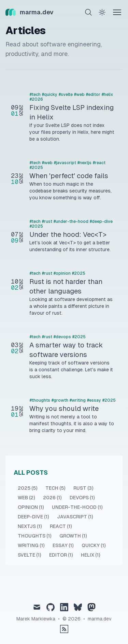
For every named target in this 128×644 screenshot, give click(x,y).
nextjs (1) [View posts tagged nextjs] (30, 526)
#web (79, 95)
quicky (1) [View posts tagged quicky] (94, 545)
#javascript (65, 163)
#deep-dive (101, 221)
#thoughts (40, 400)
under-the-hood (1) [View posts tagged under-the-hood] (77, 507)
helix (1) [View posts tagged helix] (90, 555)
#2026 (36, 99)
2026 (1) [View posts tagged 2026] (52, 498)
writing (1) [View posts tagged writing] (31, 545)
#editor (93, 95)
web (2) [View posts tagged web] (26, 498)
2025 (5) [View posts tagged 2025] (27, 488)
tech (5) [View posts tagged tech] (55, 488)
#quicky (50, 95)
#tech (35, 95)
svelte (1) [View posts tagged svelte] (29, 555)
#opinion (62, 273)
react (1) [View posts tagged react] (61, 526)
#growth (60, 400)
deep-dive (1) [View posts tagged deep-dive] (33, 517)
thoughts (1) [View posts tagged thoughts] (34, 536)
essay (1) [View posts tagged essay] (63, 545)
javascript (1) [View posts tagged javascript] (75, 517)
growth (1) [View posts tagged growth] (73, 536)
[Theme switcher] (102, 12)
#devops (62, 337)
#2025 (36, 168)
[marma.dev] (30, 12)
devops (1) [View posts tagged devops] (82, 498)
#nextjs (84, 163)
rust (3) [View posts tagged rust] (83, 488)
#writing (78, 400)
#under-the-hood (71, 221)
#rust (47, 221)
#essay (94, 400)
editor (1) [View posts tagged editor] (61, 555)
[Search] (88, 12)
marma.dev (100, 619)
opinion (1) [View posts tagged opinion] (31, 507)
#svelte (66, 95)
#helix (107, 95)
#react (99, 163)
